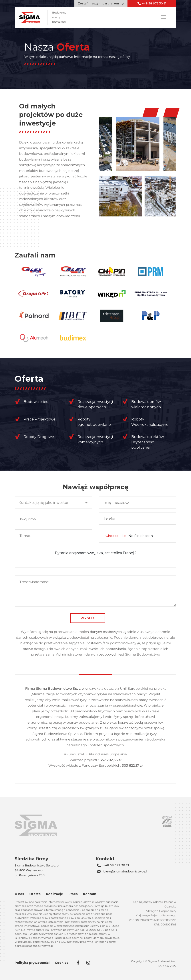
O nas (19, 894)
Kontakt (90, 894)
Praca (73, 894)
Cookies (62, 963)
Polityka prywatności (32, 963)
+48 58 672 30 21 (116, 865)
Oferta (35, 894)
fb (79, 963)
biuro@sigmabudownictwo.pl (125, 871)
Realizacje (55, 894)
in (89, 963)
